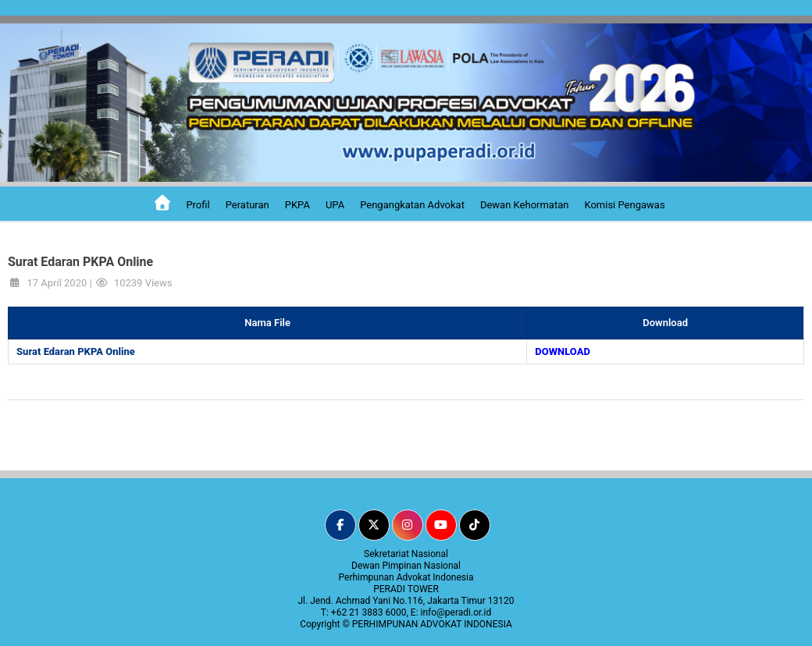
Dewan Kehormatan (525, 205)
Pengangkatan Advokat (412, 205)
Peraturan (248, 205)
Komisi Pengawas (624, 205)
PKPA (297, 205)
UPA (335, 205)
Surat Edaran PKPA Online (76, 351)
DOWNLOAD (563, 351)
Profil (198, 205)
